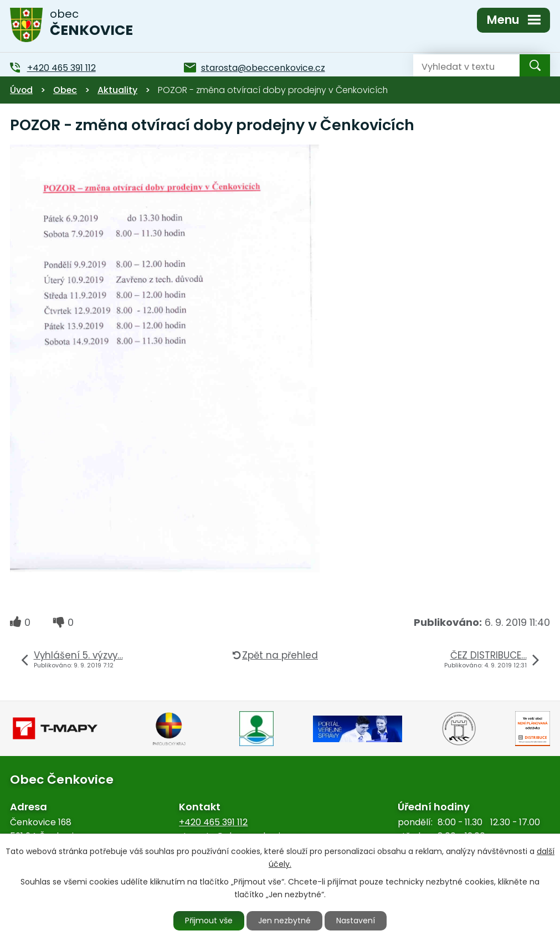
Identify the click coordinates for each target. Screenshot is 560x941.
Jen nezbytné (284, 921)
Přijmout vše (209, 921)
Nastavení (356, 921)
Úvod (21, 90)
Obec (65, 90)
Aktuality (117, 90)
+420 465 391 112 (213, 822)
